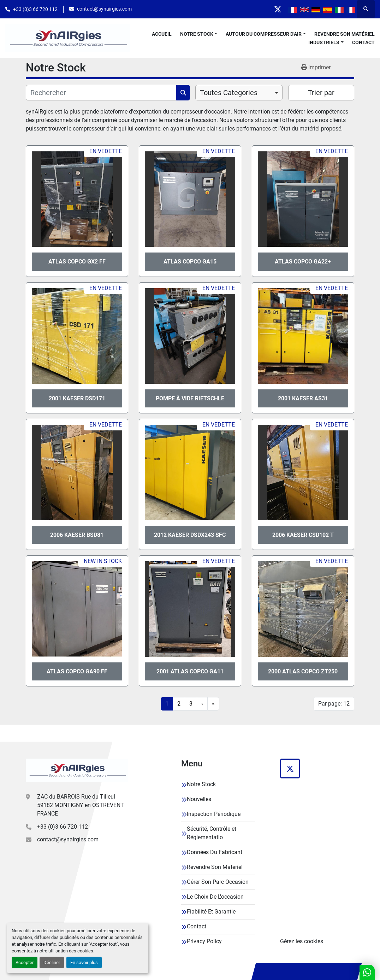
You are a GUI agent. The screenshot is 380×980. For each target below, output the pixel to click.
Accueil (162, 34)
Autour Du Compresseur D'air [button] (264, 34)
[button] (199, 34)
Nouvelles (199, 799)
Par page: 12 (334, 704)
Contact (363, 42)
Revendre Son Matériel (345, 34)
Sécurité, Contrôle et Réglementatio (212, 833)
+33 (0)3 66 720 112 (35, 9)
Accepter (25, 962)
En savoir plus (84, 962)
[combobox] (239, 93)
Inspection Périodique (214, 814)
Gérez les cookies (302, 941)
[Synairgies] (77, 770)
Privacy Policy (204, 941)
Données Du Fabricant (215, 852)
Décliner (52, 962)
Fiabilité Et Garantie (211, 912)
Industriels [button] (324, 42)
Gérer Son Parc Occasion (218, 882)
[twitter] (278, 9)
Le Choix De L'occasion (215, 897)
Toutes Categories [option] (229, 93)
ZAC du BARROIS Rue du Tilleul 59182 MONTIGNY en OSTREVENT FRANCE (81, 805)
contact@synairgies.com (104, 9)
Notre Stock (197, 34)
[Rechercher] (101, 93)
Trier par (321, 93)
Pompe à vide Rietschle (190, 398)
